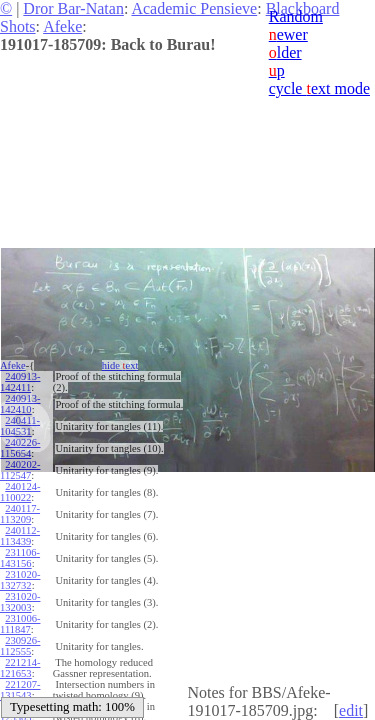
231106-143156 (20, 558)
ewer (288, 34)
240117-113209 (20, 514)
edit (351, 710)
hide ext (120, 365)
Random (296, 16)
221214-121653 (20, 668)
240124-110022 (20, 492)
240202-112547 (20, 470)
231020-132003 (20, 602)
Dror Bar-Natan (73, 8)
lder (285, 52)
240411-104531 (20, 426)
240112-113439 (20, 536)
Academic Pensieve (194, 8)
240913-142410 (20, 404)
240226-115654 (20, 448)
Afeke (62, 26)
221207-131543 (20, 690)
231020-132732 (20, 580)
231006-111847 (20, 624)
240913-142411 (20, 382)
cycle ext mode (319, 88)
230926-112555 (20, 646)
